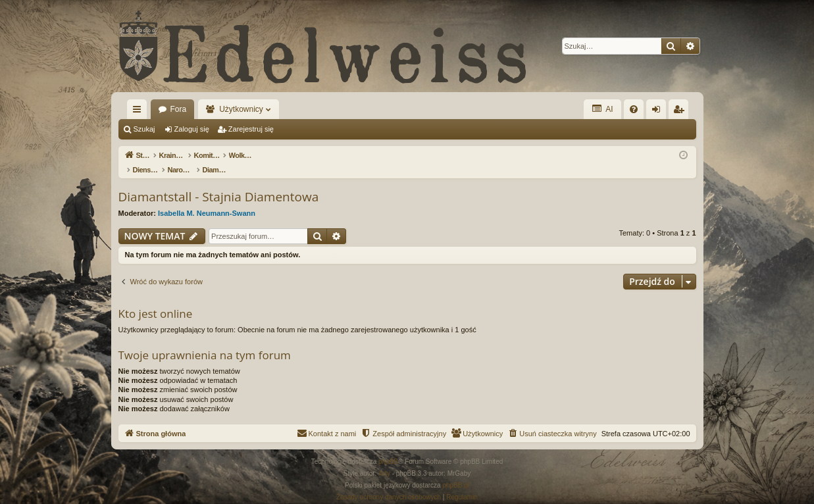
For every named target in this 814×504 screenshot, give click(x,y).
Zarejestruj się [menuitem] (681, 112)
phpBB (388, 448)
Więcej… (140, 112)
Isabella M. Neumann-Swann (207, 199)
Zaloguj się (192, 129)
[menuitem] (634, 109)
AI (602, 109)
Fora (179, 109)
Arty (384, 460)
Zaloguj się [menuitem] (658, 112)
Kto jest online (156, 300)
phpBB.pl (456, 471)
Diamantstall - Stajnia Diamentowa (219, 183)
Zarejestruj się (251, 129)
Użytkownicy (241, 109)
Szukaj (144, 129)
